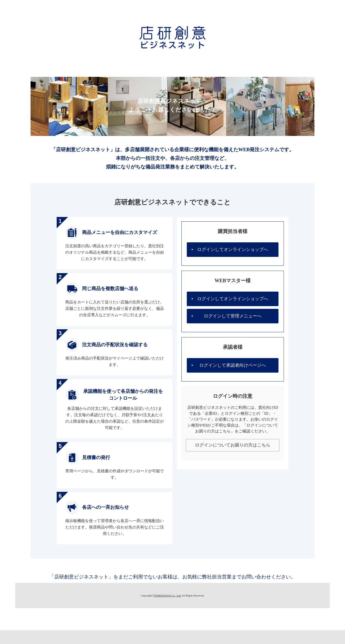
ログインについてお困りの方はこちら (233, 445)
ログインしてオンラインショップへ (233, 249)
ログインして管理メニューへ (233, 316)
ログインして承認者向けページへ (233, 365)
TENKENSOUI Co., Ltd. (168, 595)
